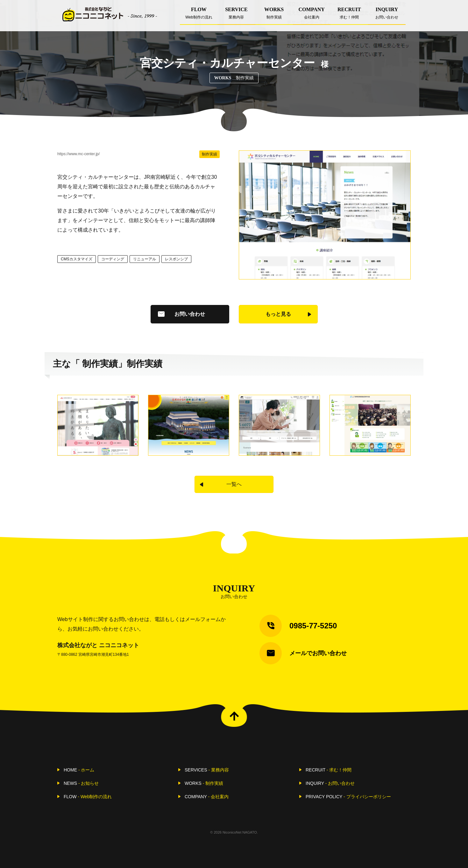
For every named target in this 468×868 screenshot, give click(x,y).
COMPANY (312, 16)
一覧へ (234, 484)
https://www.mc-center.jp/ (78, 154)
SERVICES (207, 770)
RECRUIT (349, 16)
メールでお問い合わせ (318, 653)
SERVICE (236, 16)
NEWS (81, 783)
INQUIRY (387, 16)
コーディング (113, 259)
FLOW (199, 16)
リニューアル (145, 259)
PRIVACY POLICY (348, 797)
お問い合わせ (190, 314)
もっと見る (278, 314)
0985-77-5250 (313, 626)
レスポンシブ (176, 259)
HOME (79, 770)
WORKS (274, 16)
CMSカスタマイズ (77, 259)
